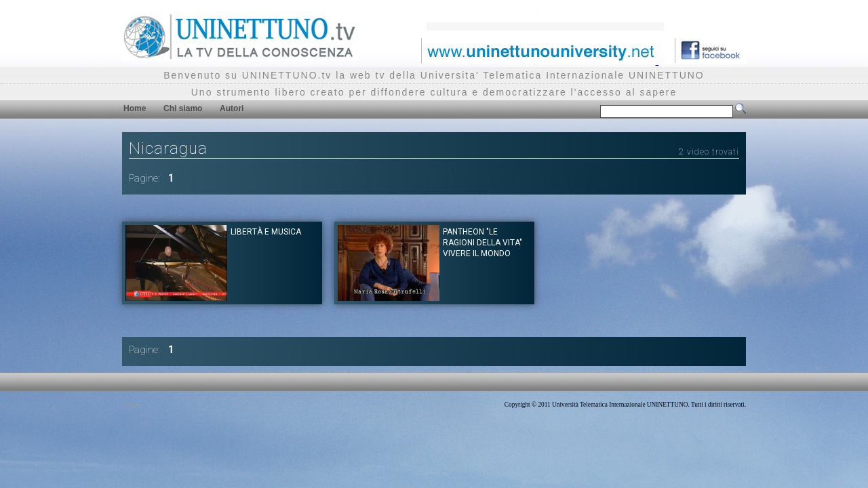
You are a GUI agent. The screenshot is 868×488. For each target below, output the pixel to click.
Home (135, 108)
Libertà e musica (266, 232)
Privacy (132, 405)
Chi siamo (183, 108)
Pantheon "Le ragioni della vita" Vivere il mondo (482, 243)
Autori (232, 108)
